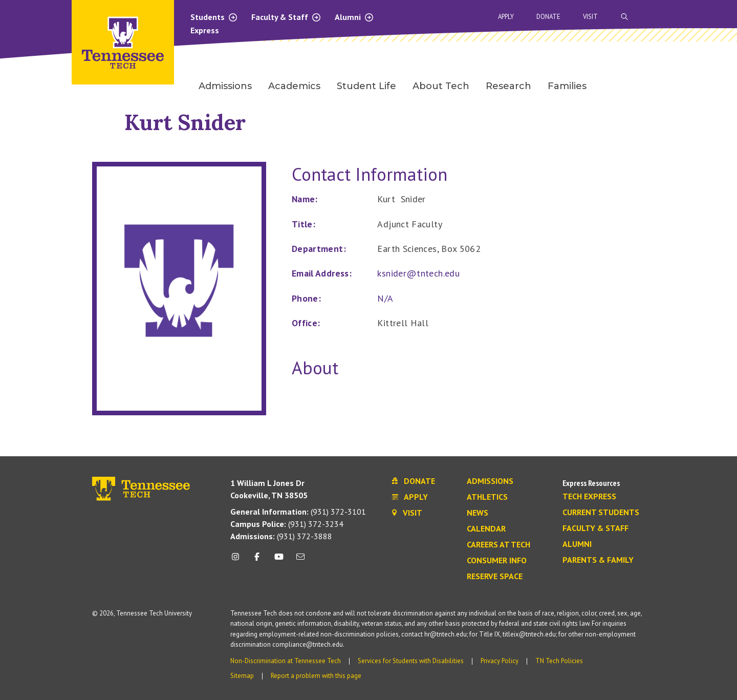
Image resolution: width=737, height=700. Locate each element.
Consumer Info (497, 561)
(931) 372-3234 (287, 524)
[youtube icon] (279, 560)
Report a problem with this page (316, 676)
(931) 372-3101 (298, 512)
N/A (385, 298)
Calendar (486, 529)
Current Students (601, 513)
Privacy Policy (500, 661)
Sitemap (242, 676)
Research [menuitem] (508, 86)
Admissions (490, 481)
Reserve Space (495, 577)
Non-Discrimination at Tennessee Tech (286, 661)
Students (214, 17)
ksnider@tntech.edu (418, 273)
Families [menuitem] (567, 86)
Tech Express (589, 497)
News (478, 513)
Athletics (487, 497)
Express (205, 30)
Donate (548, 17)
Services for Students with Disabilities (411, 661)
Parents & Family (598, 560)
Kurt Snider (185, 122)
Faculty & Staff (286, 17)
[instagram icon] (238, 560)
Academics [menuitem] (294, 86)
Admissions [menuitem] (225, 86)
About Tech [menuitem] (441, 86)
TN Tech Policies (559, 661)
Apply (506, 17)
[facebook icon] (257, 560)
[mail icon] (300, 560)
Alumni (354, 17)
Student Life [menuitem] (366, 86)
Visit (590, 17)
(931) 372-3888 (281, 536)
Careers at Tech (498, 545)
